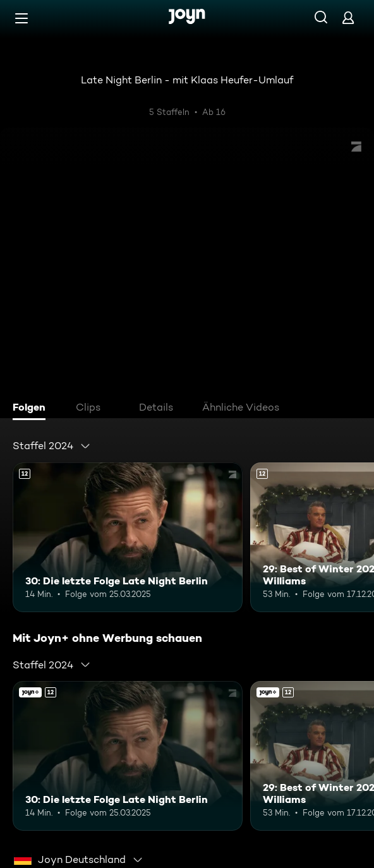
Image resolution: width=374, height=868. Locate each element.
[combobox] (52, 446)
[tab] (32, 409)
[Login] (348, 17)
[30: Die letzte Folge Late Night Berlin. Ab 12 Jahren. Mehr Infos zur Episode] (128, 537)
